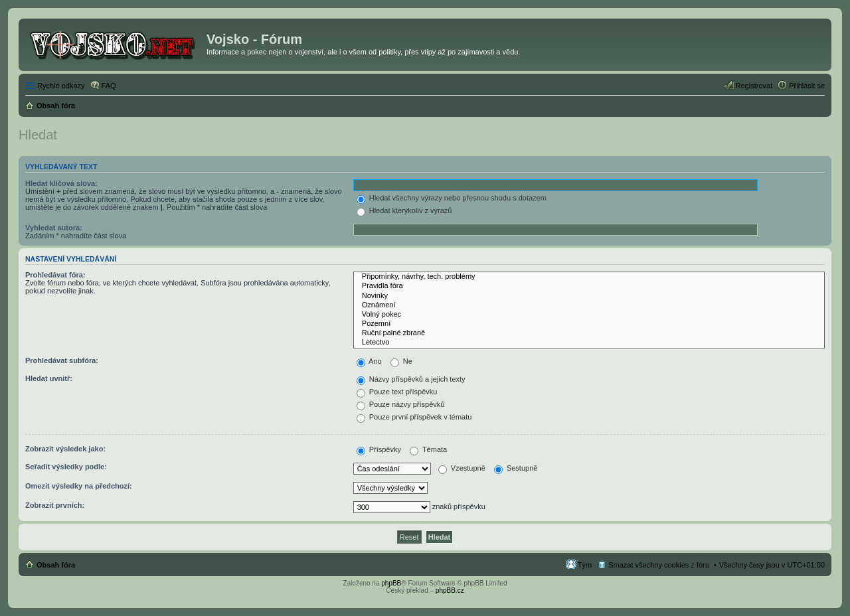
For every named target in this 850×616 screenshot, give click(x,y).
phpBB (391, 583)
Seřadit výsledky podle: (66, 467)
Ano (369, 361)
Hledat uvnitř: (49, 378)
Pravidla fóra (589, 286)
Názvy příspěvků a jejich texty (411, 379)
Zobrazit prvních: (55, 505)
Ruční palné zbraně (589, 333)
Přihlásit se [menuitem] (807, 86)
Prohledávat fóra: (55, 275)
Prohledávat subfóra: (62, 360)
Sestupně (516, 468)
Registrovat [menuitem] (754, 86)
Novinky (589, 296)
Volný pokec (589, 315)
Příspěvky (379, 449)
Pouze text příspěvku (397, 392)
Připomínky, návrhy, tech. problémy (589, 277)
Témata (428, 449)
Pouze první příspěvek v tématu (414, 417)
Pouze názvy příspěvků (401, 404)
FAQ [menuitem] (109, 86)
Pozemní (589, 324)
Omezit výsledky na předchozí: (79, 486)
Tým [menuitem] (585, 565)
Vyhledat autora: (54, 228)
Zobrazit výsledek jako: (65, 449)
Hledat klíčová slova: (61, 183)
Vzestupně (462, 468)
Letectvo (589, 343)
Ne (401, 361)
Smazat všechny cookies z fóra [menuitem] (659, 565)
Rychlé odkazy (61, 86)
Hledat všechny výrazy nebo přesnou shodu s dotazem (452, 198)
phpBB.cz (450, 590)
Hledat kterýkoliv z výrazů (404, 210)
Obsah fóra (56, 565)
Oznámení (589, 305)
